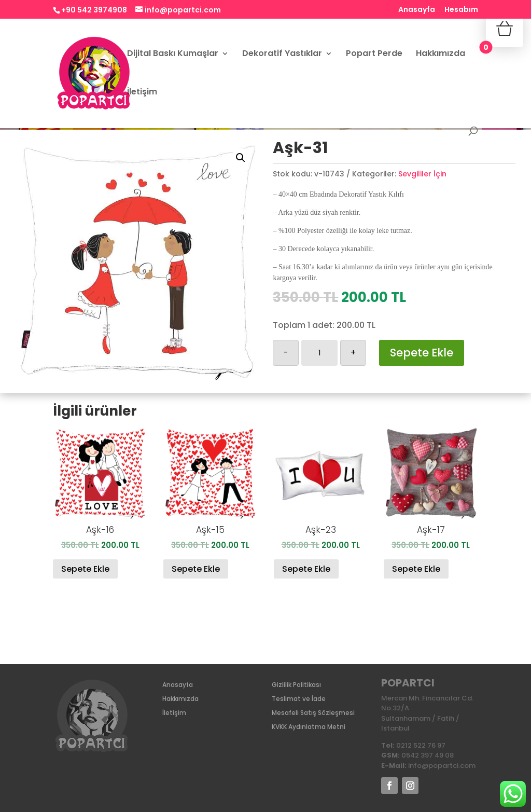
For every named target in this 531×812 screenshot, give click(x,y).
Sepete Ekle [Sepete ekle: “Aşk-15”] (196, 569)
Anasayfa (417, 10)
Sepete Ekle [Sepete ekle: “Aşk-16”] (85, 569)
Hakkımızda (441, 54)
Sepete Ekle (422, 353)
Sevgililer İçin (422, 174)
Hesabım (461, 10)
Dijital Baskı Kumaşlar (173, 54)
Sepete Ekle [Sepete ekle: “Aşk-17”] (416, 569)
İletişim (142, 93)
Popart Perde (374, 54)
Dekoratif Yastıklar (282, 54)
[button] (241, 158)
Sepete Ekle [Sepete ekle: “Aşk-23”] (306, 569)
